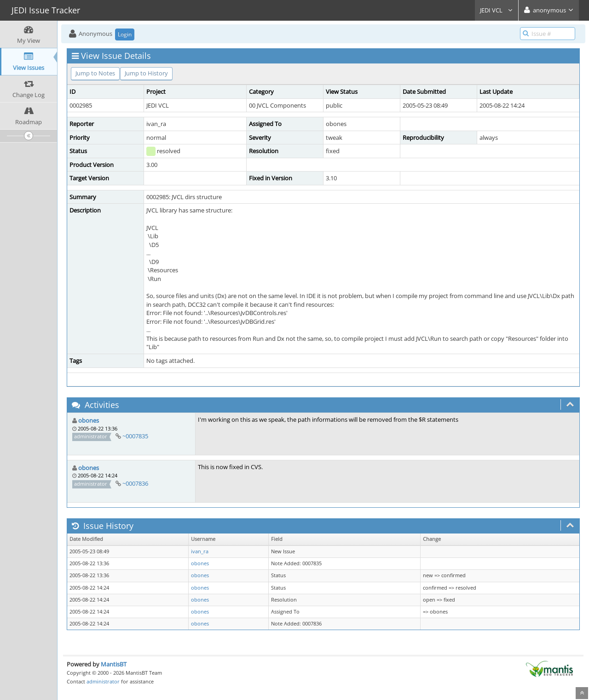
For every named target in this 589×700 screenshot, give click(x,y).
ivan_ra (200, 551)
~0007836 (135, 483)
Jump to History (146, 73)
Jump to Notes (95, 73)
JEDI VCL (497, 10)
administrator (103, 681)
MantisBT (114, 664)
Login (125, 34)
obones (89, 420)
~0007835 (135, 436)
